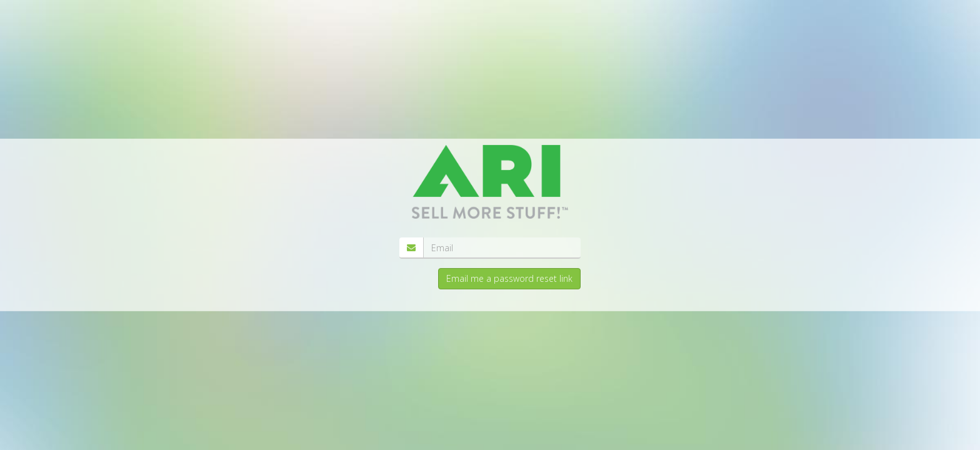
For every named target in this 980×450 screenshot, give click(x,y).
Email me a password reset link (509, 278)
